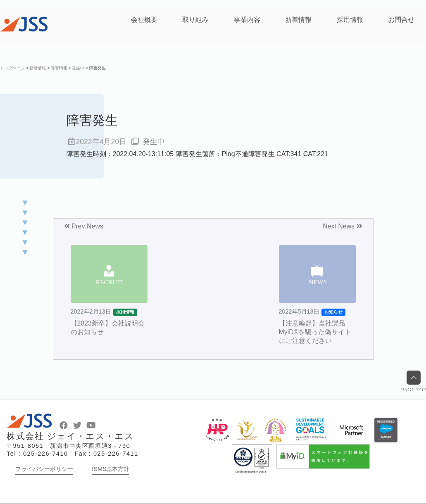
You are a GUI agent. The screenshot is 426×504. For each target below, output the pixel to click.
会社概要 (144, 20)
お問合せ (401, 20)
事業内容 (247, 20)
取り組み (195, 20)
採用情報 (350, 20)
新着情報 (298, 20)
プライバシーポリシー (44, 469)
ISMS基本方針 (111, 469)
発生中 (154, 142)
